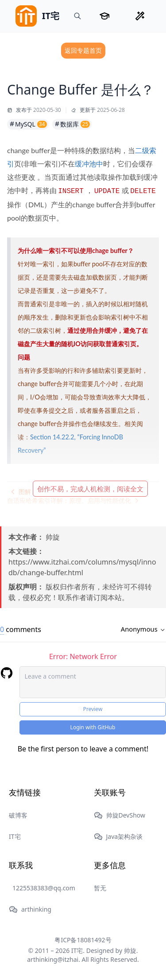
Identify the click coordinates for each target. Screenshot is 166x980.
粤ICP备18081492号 (83, 940)
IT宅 (15, 836)
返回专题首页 (83, 50)
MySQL (28, 124)
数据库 (72, 124)
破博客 (18, 815)
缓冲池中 (89, 164)
